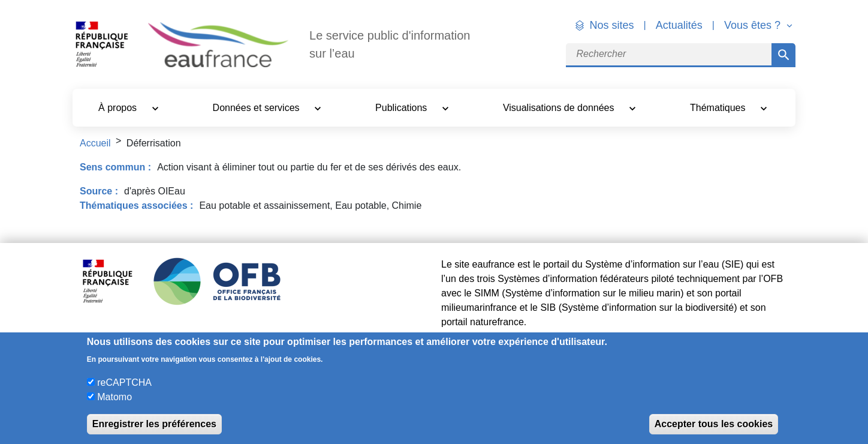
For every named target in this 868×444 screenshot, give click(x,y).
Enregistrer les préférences (154, 424)
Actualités (679, 25)
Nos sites (612, 25)
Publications (403, 108)
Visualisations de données (560, 108)
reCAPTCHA (124, 382)
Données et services (257, 108)
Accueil (95, 143)
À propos (119, 108)
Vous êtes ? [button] (754, 25)
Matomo (114, 397)
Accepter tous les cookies (714, 424)
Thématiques (719, 108)
